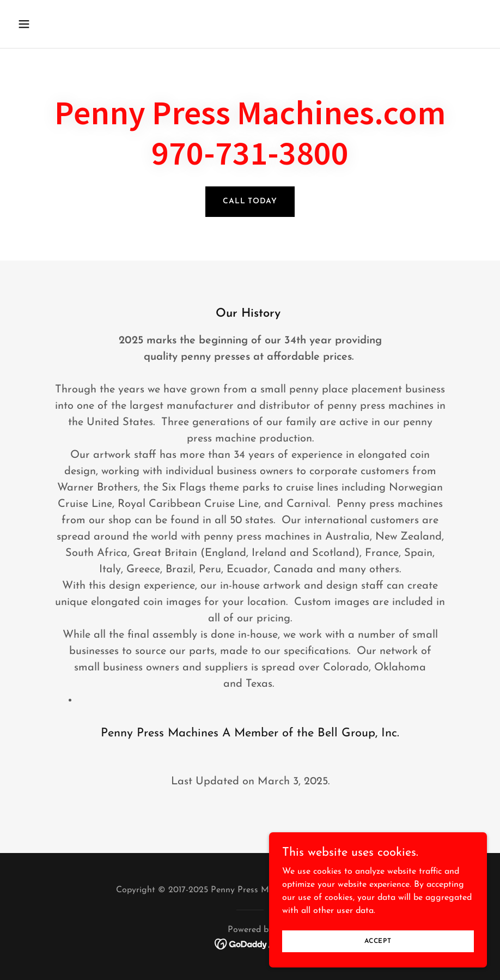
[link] (250, 943)
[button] (68, 24)
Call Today (250, 201)
